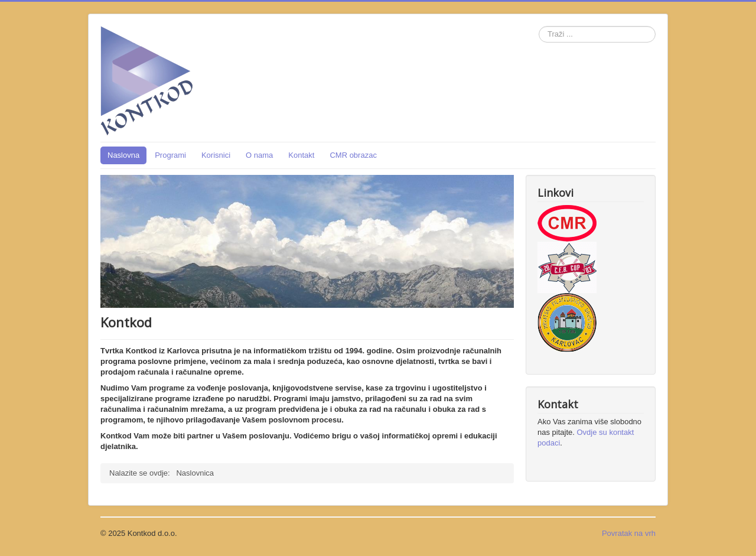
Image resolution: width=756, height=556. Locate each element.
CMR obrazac (353, 155)
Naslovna (123, 155)
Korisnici (216, 155)
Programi (170, 155)
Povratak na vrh (629, 533)
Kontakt (301, 155)
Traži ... (539, 26)
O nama (259, 155)
